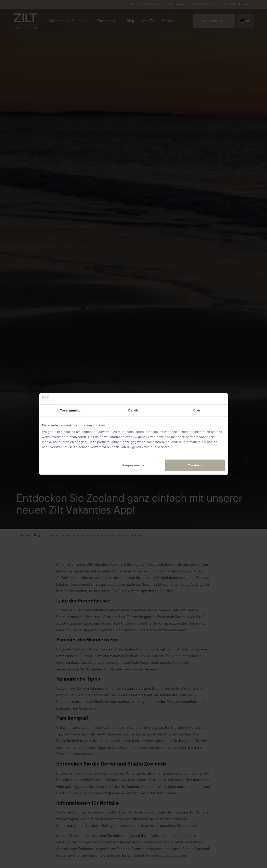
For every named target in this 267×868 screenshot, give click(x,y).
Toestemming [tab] (70, 410)
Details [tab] (134, 410)
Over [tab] (197, 410)
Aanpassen (133, 465)
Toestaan (195, 465)
